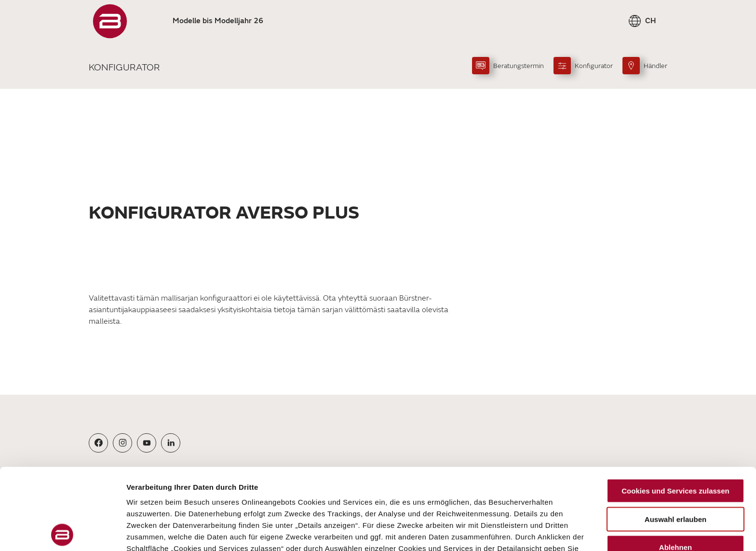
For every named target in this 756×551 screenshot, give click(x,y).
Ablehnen (675, 466)
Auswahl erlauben (675, 438)
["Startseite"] (110, 21)
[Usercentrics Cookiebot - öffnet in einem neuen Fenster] (62, 532)
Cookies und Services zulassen (675, 410)
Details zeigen (513, 532)
